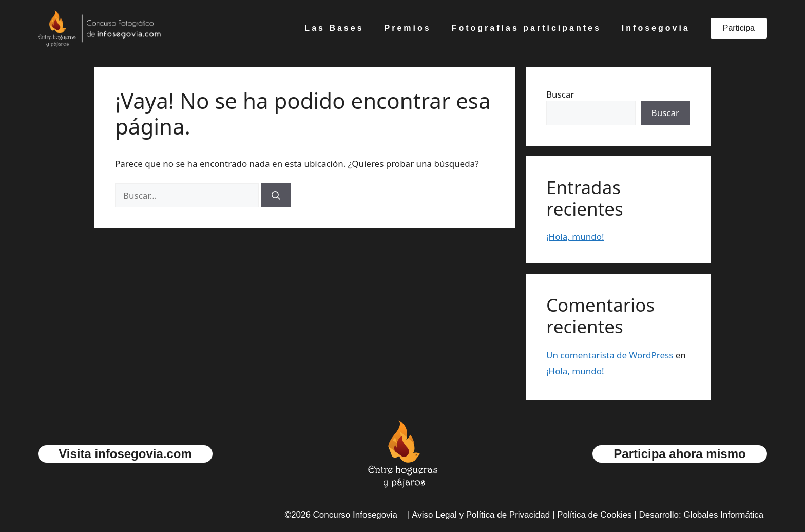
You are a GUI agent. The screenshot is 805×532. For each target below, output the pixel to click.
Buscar (560, 94)
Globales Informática (723, 515)
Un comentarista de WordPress (610, 355)
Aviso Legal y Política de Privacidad (481, 515)
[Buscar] (276, 196)
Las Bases (334, 28)
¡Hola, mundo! (575, 236)
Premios (408, 28)
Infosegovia (656, 28)
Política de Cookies (595, 515)
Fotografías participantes (526, 28)
